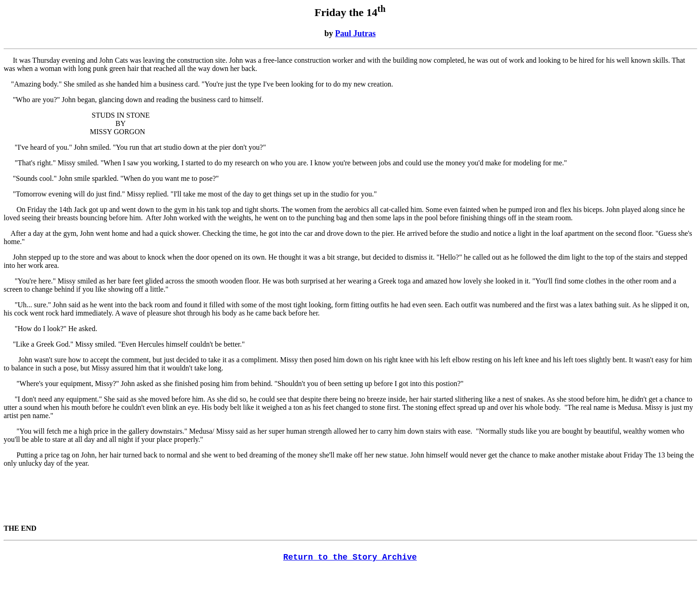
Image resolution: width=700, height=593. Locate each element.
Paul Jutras (356, 33)
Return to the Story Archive (350, 557)
